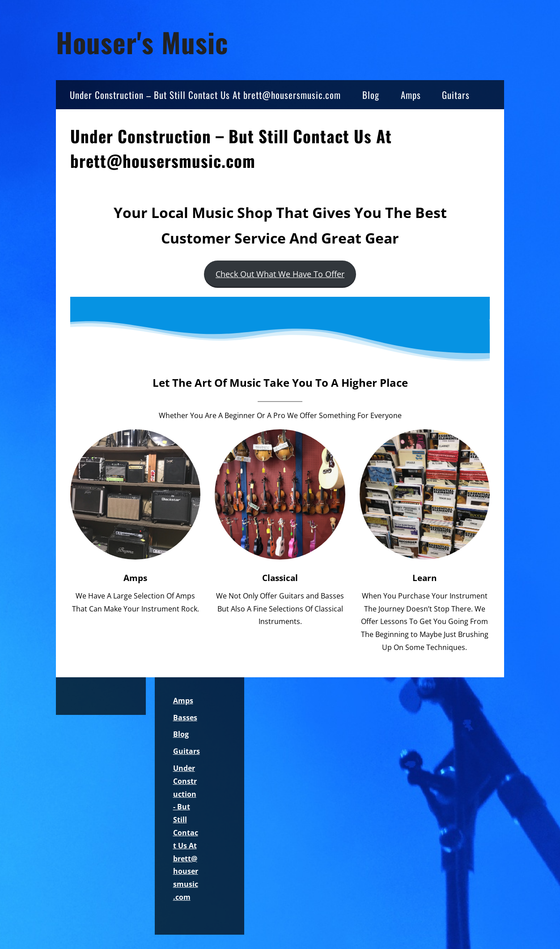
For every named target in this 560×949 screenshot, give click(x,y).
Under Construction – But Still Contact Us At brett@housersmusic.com (205, 95)
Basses (185, 718)
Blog (371, 95)
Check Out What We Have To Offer (280, 274)
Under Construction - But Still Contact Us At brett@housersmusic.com (186, 833)
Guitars (456, 95)
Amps (411, 95)
